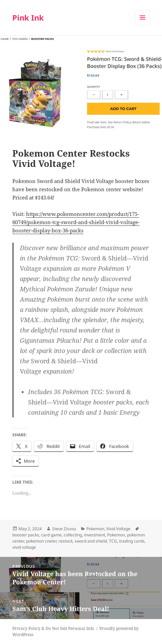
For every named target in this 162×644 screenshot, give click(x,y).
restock (66, 541)
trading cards (132, 541)
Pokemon (95, 529)
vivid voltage (24, 547)
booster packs (26, 535)
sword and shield (91, 541)
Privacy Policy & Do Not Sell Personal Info (53, 628)
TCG (113, 541)
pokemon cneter (41, 541)
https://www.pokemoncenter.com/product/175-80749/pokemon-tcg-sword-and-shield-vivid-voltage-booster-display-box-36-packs (76, 222)
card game (51, 535)
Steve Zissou (64, 529)
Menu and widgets (143, 25)
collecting (73, 535)
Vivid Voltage (118, 529)
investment (95, 535)
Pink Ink (28, 17)
